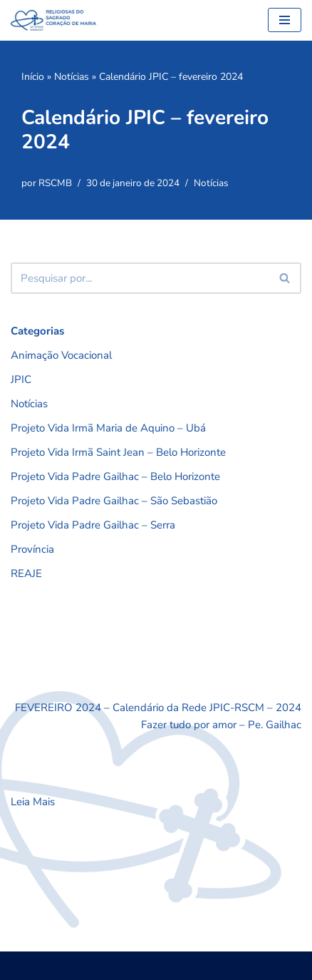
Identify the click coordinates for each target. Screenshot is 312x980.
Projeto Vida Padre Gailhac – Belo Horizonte (115, 476)
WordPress (196, 966)
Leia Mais (33, 802)
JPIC (21, 379)
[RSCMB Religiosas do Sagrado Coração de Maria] (53, 20)
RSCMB (55, 183)
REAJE (26, 573)
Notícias (72, 77)
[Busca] (140, 278)
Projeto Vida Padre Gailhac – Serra (93, 525)
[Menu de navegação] (285, 20)
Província (32, 549)
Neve (102, 966)
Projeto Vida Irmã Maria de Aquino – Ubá (108, 428)
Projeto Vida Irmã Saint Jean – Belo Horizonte (118, 452)
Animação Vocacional (61, 355)
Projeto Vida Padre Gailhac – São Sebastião (114, 501)
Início (33, 77)
